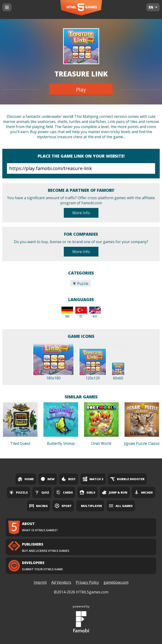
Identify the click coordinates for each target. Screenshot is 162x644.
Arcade (144, 492)
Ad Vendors (61, 582)
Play (81, 89)
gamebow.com (116, 582)
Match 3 (93, 479)
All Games (121, 506)
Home (26, 479)
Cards (64, 492)
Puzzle (81, 284)
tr (81, 313)
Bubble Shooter (127, 479)
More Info (81, 213)
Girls (87, 492)
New (48, 479)
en (95, 313)
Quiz (42, 492)
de (67, 313)
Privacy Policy (87, 582)
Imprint (40, 582)
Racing (39, 506)
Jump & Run (115, 492)
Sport (63, 506)
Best (69, 479)
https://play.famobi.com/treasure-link (81, 168)
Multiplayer (91, 506)
